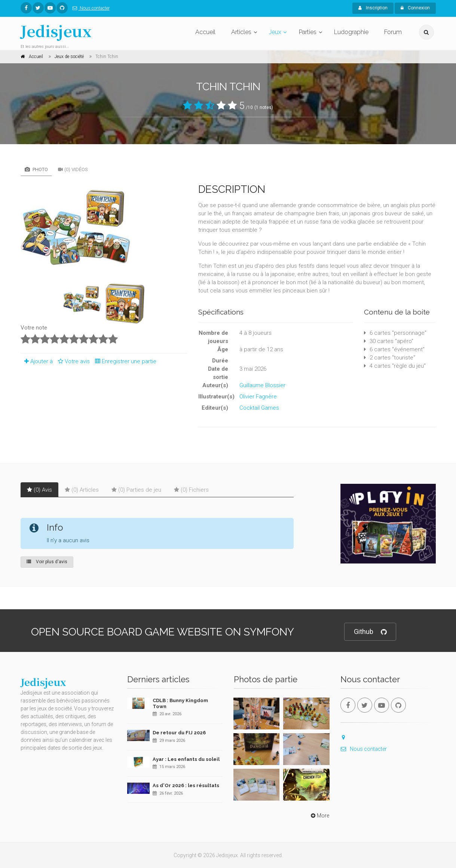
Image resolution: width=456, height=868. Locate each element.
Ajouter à (37, 361)
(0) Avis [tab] (39, 490)
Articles (241, 32)
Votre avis (73, 361)
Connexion (415, 8)
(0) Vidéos (73, 169)
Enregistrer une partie (124, 361)
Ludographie (351, 32)
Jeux (275, 32)
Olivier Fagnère (258, 397)
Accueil (205, 32)
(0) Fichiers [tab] (191, 490)
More (319, 816)
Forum (393, 32)
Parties (308, 32)
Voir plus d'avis (47, 562)
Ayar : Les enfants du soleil (186, 759)
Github (370, 632)
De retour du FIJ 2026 (179, 733)
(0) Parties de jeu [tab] (136, 490)
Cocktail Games (259, 408)
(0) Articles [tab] (82, 490)
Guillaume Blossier (262, 385)
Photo (36, 169)
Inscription (373, 8)
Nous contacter (90, 8)
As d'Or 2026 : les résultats (186, 785)
